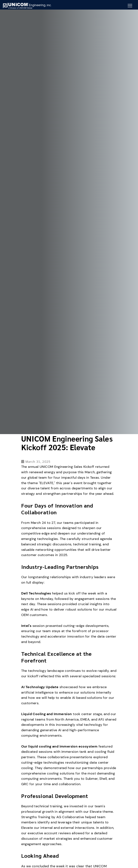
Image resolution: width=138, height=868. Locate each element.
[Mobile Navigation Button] (130, 6)
